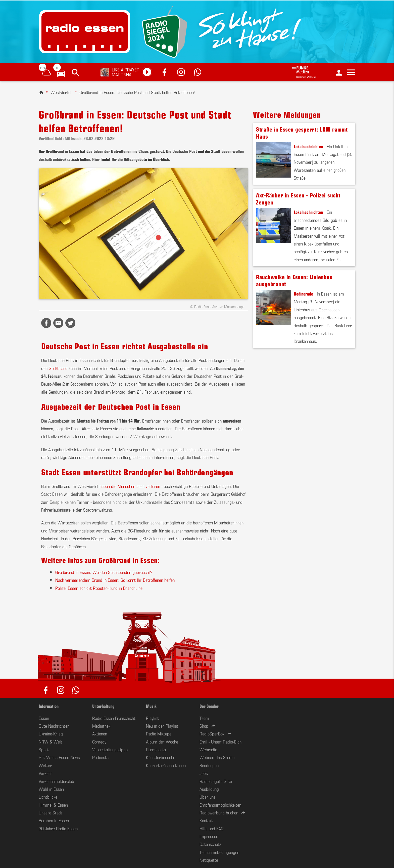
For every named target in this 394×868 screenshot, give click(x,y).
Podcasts (100, 757)
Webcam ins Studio (217, 757)
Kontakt (206, 820)
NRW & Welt (51, 741)
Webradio (208, 749)
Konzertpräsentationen (166, 765)
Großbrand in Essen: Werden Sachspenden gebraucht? (104, 572)
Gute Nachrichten (54, 726)
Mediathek (101, 726)
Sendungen (209, 765)
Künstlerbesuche (161, 757)
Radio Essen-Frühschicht (114, 718)
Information (49, 706)
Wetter (45, 765)
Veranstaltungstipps (110, 749)
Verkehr (45, 773)
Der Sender (209, 706)
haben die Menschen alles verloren (130, 486)
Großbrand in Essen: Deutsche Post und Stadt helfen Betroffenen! (137, 92)
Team (204, 718)
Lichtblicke (48, 797)
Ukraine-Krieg (51, 733)
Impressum (210, 836)
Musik (151, 706)
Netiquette (209, 860)
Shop (204, 726)
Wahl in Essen (51, 789)
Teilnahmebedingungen (219, 852)
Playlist (152, 718)
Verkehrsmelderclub (56, 781)
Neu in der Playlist (162, 726)
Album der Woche (162, 741)
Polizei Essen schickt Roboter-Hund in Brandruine (99, 588)
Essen (44, 718)
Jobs (204, 773)
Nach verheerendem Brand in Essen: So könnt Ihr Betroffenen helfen (115, 580)
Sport (44, 749)
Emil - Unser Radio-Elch (220, 741)
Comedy (99, 741)
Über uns (208, 797)
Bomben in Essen (54, 820)
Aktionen (100, 733)
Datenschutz (210, 844)
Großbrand (58, 368)
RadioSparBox (212, 733)
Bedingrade (303, 294)
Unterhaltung (103, 706)
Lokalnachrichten (308, 146)
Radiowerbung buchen (219, 812)
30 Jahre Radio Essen (58, 828)
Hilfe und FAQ (212, 828)
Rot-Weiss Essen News (59, 757)
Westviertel (61, 92)
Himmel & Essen (53, 805)
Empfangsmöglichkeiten (220, 805)
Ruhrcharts (156, 749)
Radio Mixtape (159, 733)
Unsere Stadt (51, 812)
